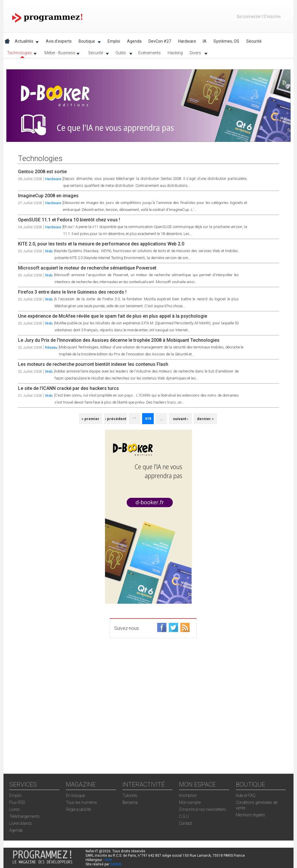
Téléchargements (25, 816)
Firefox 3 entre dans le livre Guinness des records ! (72, 292)
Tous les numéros (82, 802)
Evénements (150, 53)
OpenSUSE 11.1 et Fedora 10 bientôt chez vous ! (69, 220)
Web (49, 251)
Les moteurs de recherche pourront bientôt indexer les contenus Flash (93, 364)
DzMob (116, 864)
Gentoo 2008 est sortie (42, 172)
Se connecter (249, 17)
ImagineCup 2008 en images (48, 196)
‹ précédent (116, 419)
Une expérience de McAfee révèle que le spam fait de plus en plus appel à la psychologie (113, 316)
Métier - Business (60, 54)
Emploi (114, 41)
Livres (15, 809)
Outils (122, 54)
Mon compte (190, 802)
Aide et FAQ (246, 795)
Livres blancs (21, 823)
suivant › (181, 419)
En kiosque (75, 795)
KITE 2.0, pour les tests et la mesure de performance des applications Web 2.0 (101, 244)
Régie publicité (78, 809)
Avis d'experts (59, 41)
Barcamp (130, 802)
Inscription (188, 795)
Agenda (134, 41)
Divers (197, 54)
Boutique (88, 42)
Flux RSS (17, 802)
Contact (185, 823)
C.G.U (184, 816)
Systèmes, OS (226, 41)
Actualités (25, 42)
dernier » (205, 419)
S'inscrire (272, 17)
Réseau (51, 347)
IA (205, 41)
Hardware (187, 41)
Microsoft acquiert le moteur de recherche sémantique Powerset (87, 268)
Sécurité (97, 54)
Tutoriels (130, 795)
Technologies (20, 54)
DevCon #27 (160, 41)
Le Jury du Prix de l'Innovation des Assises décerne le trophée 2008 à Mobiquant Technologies (119, 340)
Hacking (175, 53)
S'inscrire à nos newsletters (203, 809)
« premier (90, 419)
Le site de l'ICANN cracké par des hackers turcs (68, 388)
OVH (108, 860)
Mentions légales (250, 815)
